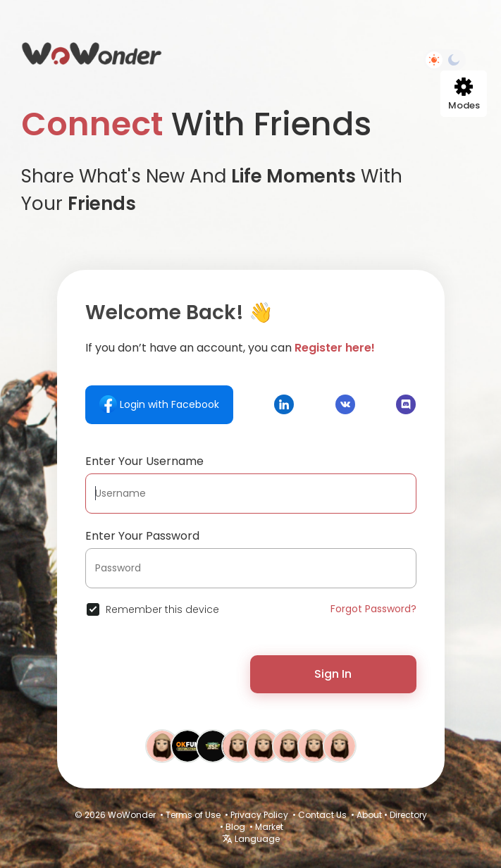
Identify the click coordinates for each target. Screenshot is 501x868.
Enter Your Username (144, 461)
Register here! (335, 348)
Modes (464, 95)
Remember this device (162, 609)
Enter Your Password (142, 536)
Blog (235, 827)
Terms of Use (193, 815)
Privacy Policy (259, 815)
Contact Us (322, 815)
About (369, 815)
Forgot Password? (373, 609)
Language (251, 839)
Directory (408, 815)
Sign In (333, 674)
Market (269, 827)
